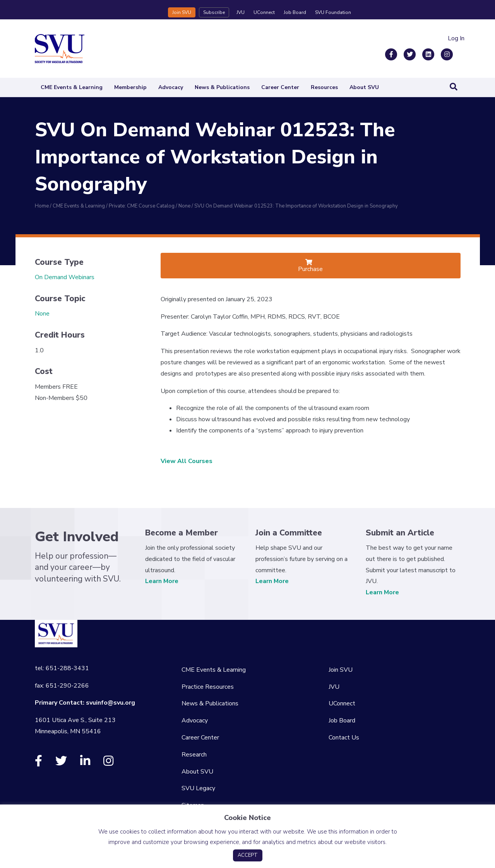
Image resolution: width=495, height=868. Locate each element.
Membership (130, 87)
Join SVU (182, 12)
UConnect (264, 12)
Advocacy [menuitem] (195, 720)
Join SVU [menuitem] (341, 670)
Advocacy (171, 87)
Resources (324, 87)
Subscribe (214, 12)
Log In (456, 38)
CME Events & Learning (72, 87)
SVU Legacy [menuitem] (198, 788)
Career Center (280, 87)
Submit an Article (400, 533)
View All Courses (187, 461)
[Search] (454, 87)
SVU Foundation (333, 12)
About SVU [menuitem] (197, 772)
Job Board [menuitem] (342, 720)
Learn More (162, 581)
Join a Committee (289, 533)
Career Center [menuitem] (200, 738)
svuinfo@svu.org (110, 703)
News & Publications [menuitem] (210, 703)
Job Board (295, 12)
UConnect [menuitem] (342, 703)
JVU (241, 12)
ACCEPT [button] (248, 855)
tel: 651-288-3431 (62, 668)
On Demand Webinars (65, 277)
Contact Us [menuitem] (344, 738)
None (42, 314)
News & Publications (222, 87)
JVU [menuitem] (334, 687)
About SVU (364, 87)
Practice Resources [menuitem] (208, 687)
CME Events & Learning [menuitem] (214, 670)
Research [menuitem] (194, 755)
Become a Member (182, 533)
